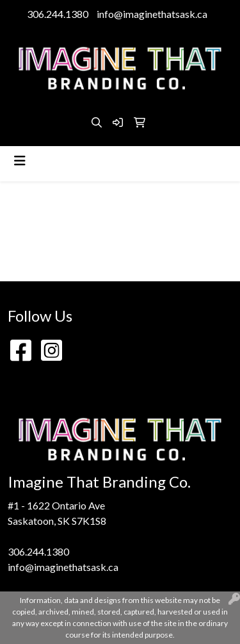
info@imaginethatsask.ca (152, 14)
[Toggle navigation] (20, 161)
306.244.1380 (58, 14)
